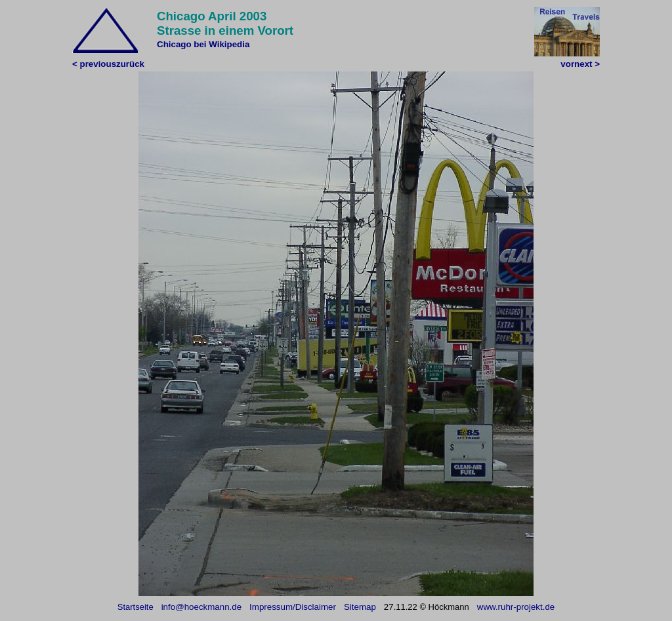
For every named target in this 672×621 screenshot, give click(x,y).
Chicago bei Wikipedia (203, 44)
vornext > (580, 64)
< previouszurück (108, 64)
